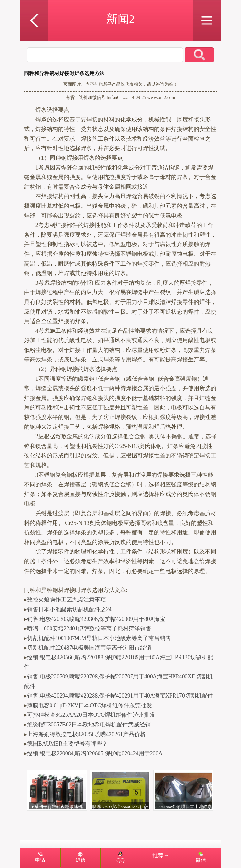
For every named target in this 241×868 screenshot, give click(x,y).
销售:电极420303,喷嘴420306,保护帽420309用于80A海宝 (96, 619)
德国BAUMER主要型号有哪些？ (67, 744)
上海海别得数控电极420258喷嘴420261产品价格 (86, 734)
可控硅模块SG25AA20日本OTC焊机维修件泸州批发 (91, 715)
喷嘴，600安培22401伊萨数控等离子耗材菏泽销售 (89, 628)
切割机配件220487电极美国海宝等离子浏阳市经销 (89, 648)
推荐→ (161, 855)
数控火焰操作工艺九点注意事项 (67, 600)
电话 (40, 860)
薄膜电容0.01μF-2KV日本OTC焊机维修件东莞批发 (89, 705)
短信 (80, 860)
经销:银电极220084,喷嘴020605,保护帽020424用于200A (95, 753)
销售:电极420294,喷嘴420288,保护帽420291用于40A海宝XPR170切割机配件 (120, 696)
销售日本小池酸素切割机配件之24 (69, 609)
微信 (201, 860)
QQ (120, 858)
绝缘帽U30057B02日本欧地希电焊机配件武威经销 (89, 725)
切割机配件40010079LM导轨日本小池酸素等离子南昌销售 (99, 638)
